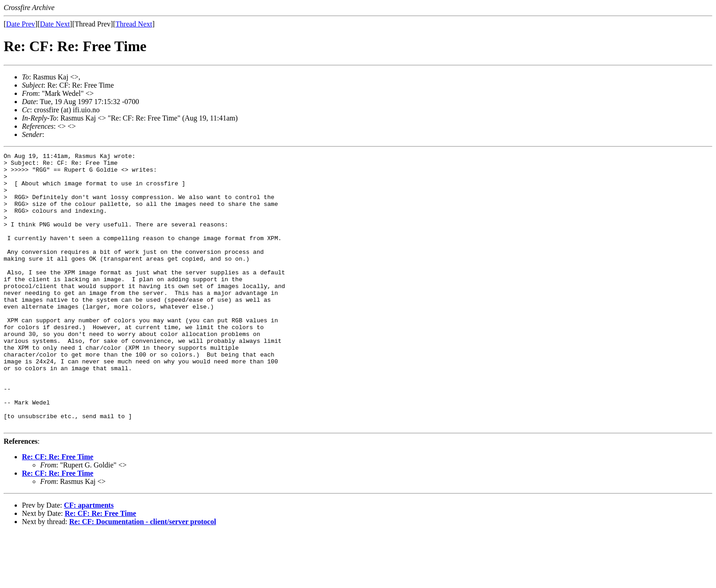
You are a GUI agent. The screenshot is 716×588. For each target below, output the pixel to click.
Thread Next (134, 24)
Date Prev (21, 24)
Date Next (55, 24)
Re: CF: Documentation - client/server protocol (143, 576)
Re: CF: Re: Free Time (58, 512)
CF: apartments (89, 560)
